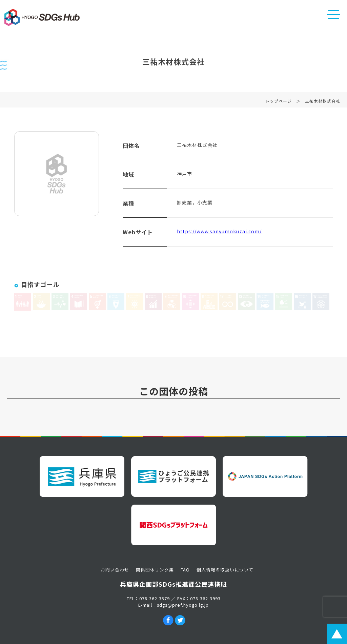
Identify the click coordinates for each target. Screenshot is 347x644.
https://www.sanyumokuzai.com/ (219, 233)
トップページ (279, 102)
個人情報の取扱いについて (225, 570)
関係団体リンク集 (155, 570)
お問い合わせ (115, 570)
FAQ (185, 570)
